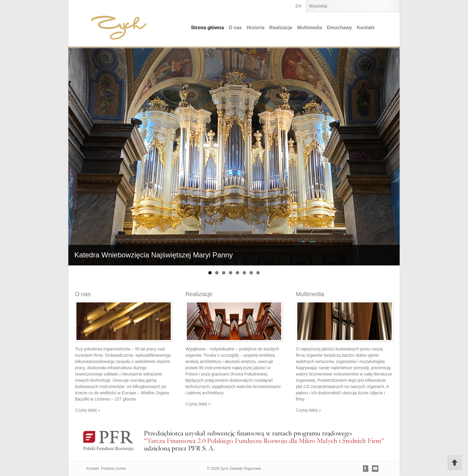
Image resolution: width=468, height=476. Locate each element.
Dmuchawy (339, 28)
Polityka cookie (113, 469)
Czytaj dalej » (87, 410)
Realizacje (281, 28)
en (298, 6)
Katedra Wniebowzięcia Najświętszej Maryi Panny (154, 255)
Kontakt (366, 28)
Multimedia (310, 28)
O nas (235, 28)
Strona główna (207, 28)
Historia (256, 28)
